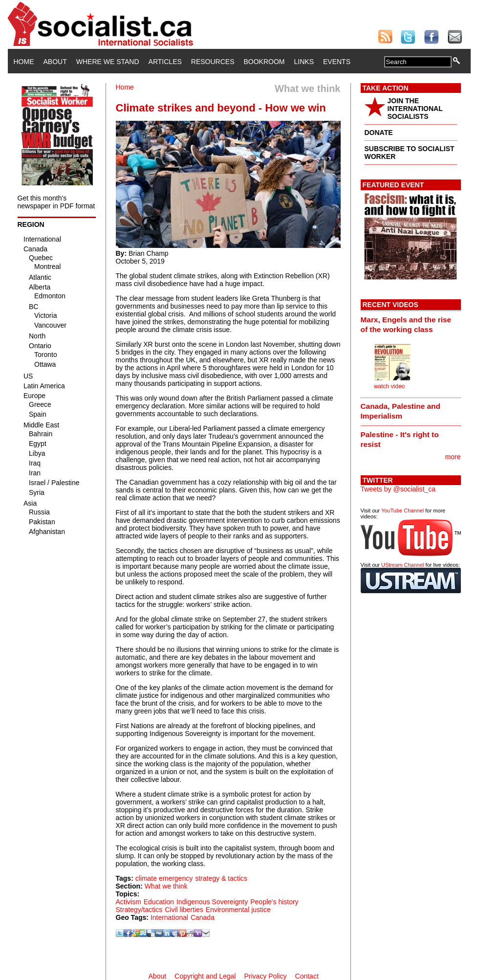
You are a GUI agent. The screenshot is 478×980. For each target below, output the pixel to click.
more (453, 457)
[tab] (411, 324)
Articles (165, 62)
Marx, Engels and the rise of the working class (406, 324)
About (55, 62)
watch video (389, 386)
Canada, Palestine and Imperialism (401, 411)
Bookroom (264, 62)
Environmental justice (238, 910)
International (169, 917)
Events (337, 62)
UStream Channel (402, 565)
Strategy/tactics (139, 910)
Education (159, 902)
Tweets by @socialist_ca (398, 489)
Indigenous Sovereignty (212, 902)
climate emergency (164, 878)
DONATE (379, 133)
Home (24, 62)
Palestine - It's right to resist (400, 439)
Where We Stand (108, 62)
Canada (203, 917)
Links (304, 62)
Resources (213, 62)
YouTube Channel (402, 511)
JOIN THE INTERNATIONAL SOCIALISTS (415, 109)
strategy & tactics (221, 878)
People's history (274, 902)
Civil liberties (184, 910)
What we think (166, 886)
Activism (129, 902)
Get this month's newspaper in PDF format (56, 202)
